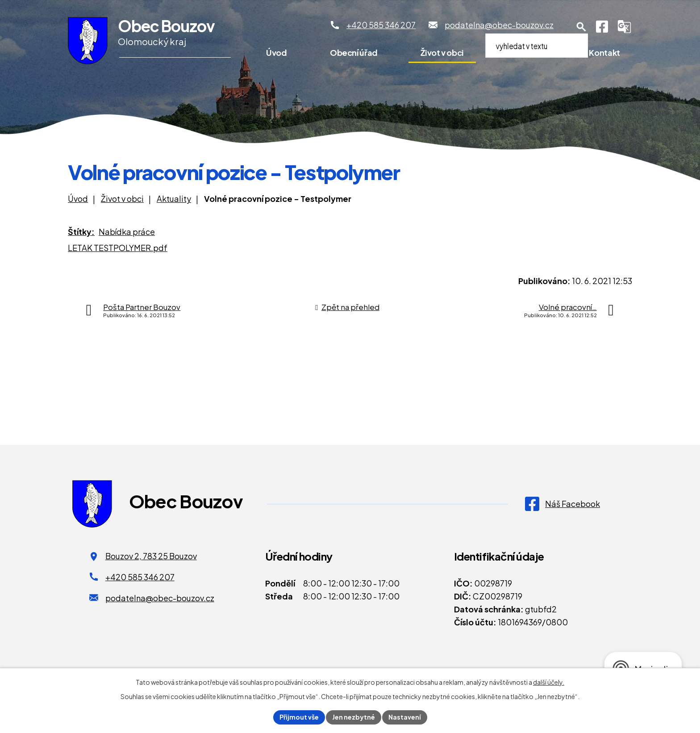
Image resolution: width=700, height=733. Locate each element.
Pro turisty (526, 52)
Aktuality (174, 199)
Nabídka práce (127, 232)
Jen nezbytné (354, 717)
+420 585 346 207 (140, 577)
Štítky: (81, 232)
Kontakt (604, 52)
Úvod (277, 52)
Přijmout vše (299, 717)
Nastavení (405, 717)
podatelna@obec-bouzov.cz (160, 598)
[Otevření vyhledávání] (581, 27)
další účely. (549, 682)
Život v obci (442, 52)
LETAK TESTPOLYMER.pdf (118, 248)
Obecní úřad (354, 52)
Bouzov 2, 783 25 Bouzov (151, 556)
